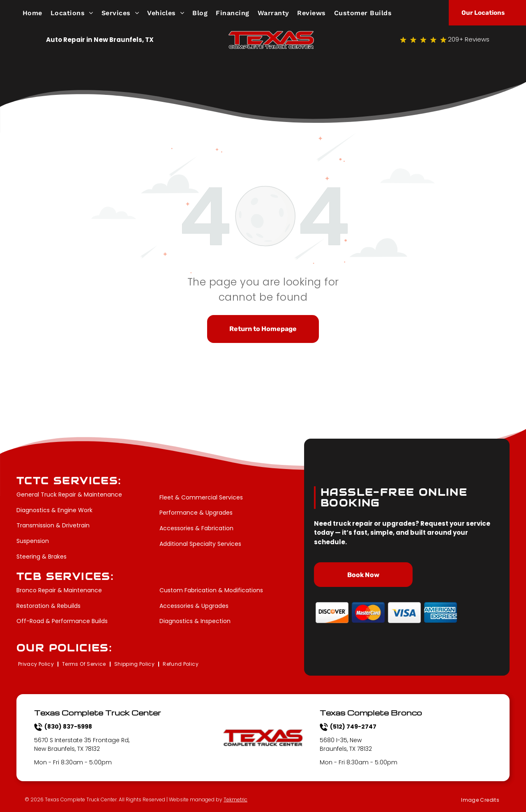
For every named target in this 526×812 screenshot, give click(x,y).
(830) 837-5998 (68, 727)
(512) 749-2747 (353, 727)
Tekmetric (235, 799)
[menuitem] (37, 13)
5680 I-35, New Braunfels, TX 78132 (346, 744)
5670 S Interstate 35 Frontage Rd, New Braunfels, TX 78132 (82, 744)
